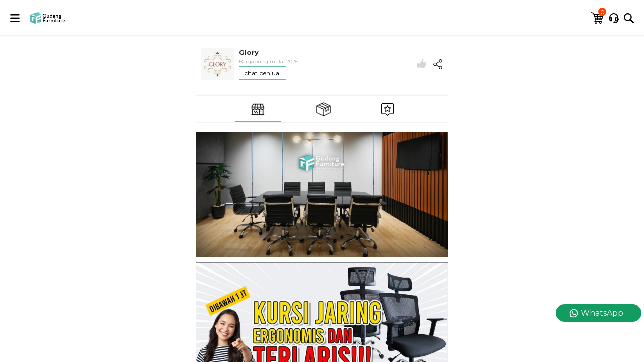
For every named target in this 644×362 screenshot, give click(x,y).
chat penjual (263, 73)
